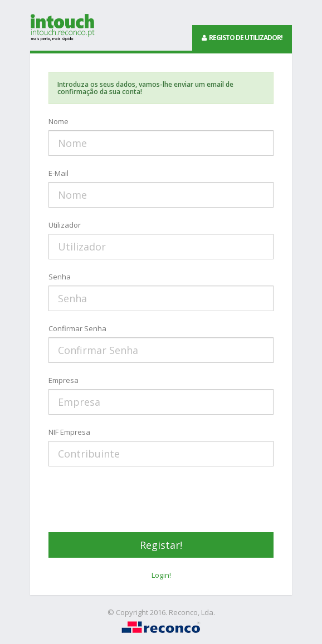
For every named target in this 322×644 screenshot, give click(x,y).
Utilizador (65, 225)
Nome (58, 121)
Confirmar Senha (77, 328)
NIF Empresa (69, 432)
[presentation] (133, 499)
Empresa (64, 380)
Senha (60, 277)
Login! (161, 575)
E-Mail (58, 173)
